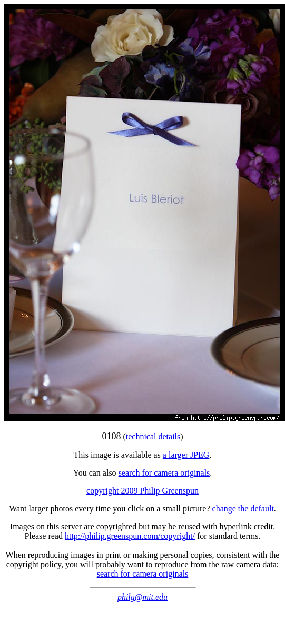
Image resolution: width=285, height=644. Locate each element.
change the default (243, 509)
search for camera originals (164, 473)
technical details (153, 436)
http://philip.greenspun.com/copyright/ (130, 536)
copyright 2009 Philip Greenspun (142, 491)
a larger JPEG (186, 455)
